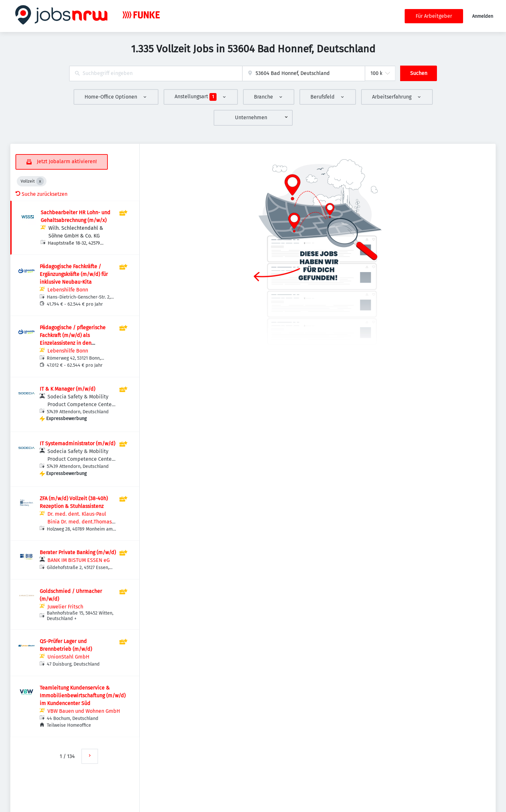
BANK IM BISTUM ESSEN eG (79, 560)
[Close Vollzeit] (40, 181)
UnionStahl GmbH (68, 657)
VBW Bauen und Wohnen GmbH (84, 711)
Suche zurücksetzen (41, 194)
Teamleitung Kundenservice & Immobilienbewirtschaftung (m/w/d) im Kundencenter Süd (83, 696)
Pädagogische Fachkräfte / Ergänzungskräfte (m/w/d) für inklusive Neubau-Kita (74, 274)
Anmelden (483, 16)
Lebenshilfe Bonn (68, 290)
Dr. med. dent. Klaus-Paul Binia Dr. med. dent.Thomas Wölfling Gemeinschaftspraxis (82, 522)
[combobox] (156, 74)
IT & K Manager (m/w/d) (67, 389)
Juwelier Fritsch (65, 607)
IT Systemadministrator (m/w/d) (77, 443)
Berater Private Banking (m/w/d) (78, 552)
